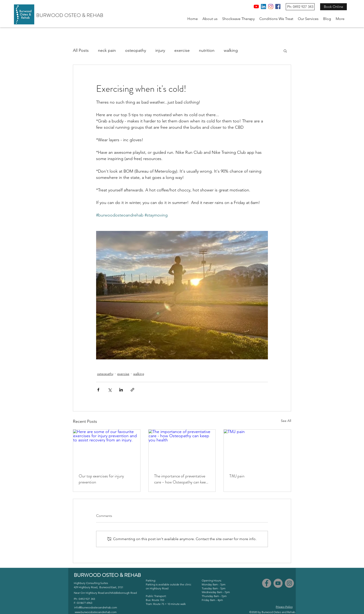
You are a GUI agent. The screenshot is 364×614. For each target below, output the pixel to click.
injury (160, 50)
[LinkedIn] (263, 7)
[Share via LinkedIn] (121, 390)
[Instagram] (271, 7)
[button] (210, 19)
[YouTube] (256, 7)
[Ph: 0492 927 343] (300, 7)
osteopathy (136, 50)
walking (231, 50)
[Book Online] (333, 7)
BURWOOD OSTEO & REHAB (70, 15)
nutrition (207, 50)
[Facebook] (278, 7)
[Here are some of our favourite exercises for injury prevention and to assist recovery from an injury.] (107, 448)
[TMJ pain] (257, 448)
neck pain (107, 50)
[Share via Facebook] (98, 390)
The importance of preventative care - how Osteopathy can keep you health (181, 479)
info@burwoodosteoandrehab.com (96, 607)
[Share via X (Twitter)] (110, 390)
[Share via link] (132, 390)
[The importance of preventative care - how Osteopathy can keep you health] (182, 448)
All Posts (81, 50)
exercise (182, 50)
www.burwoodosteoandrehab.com (96, 612)
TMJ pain (237, 476)
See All (286, 421)
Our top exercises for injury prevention (101, 479)
